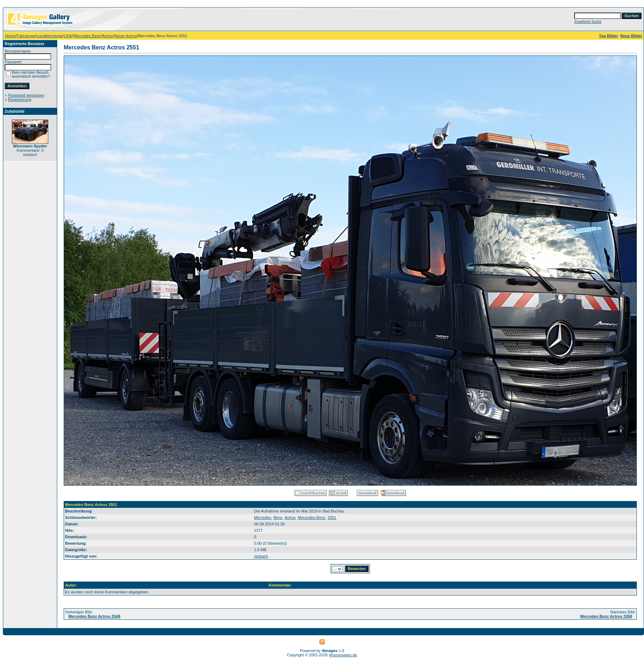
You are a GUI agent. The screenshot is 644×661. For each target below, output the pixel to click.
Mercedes (263, 517)
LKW (68, 36)
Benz (278, 517)
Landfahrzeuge (50, 36)
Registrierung (19, 99)
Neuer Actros (126, 36)
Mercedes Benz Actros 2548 (94, 616)
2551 (332, 517)
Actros (108, 36)
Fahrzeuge (26, 36)
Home (10, 36)
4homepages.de (343, 655)
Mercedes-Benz (311, 517)
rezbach (261, 556)
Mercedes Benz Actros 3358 (606, 616)
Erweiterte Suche (588, 22)
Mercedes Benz (87, 36)
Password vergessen (26, 95)
